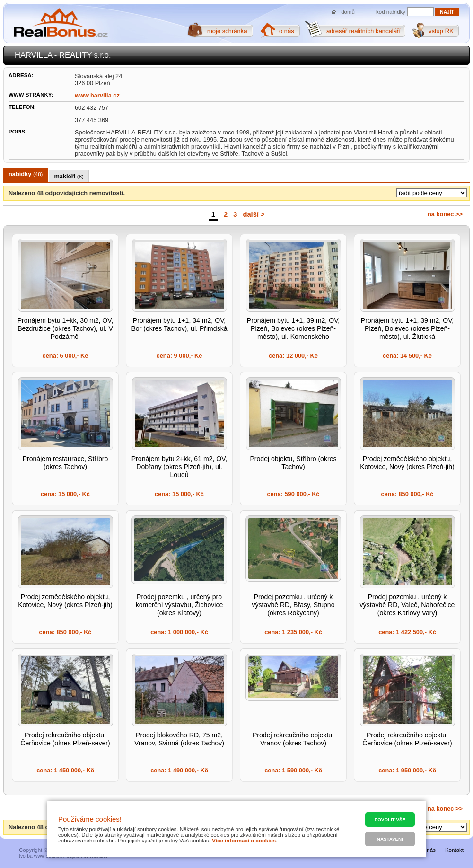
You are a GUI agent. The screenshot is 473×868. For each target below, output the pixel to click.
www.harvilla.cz (97, 95)
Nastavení (390, 839)
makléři (69, 176)
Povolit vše (390, 819)
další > (254, 214)
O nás (428, 850)
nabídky (26, 174)
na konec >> (445, 214)
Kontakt (454, 850)
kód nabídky (391, 12)
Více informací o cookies (244, 841)
